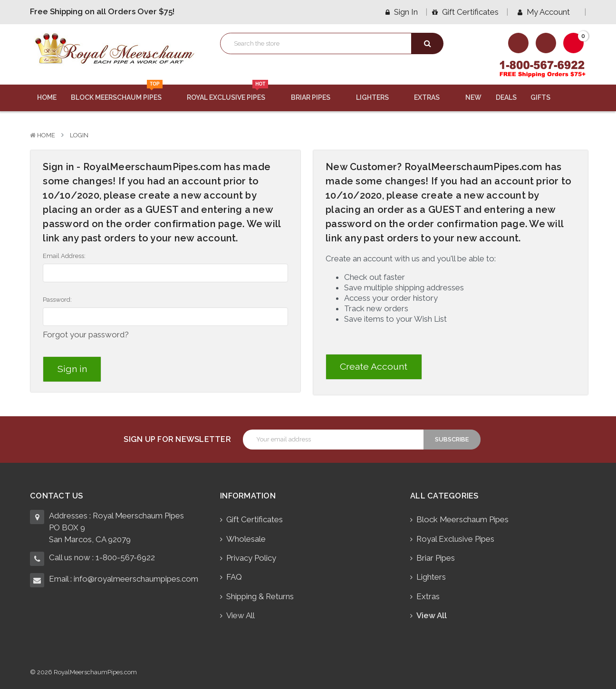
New (473, 97)
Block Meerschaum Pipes (122, 93)
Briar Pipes (316, 97)
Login (79, 135)
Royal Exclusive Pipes (232, 93)
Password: (57, 300)
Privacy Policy (251, 557)
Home (47, 97)
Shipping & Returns (260, 595)
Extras (433, 97)
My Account (547, 12)
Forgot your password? (86, 335)
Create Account (374, 367)
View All (241, 614)
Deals (506, 97)
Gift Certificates (465, 12)
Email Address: (64, 256)
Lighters (378, 97)
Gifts (546, 97)
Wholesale (246, 538)
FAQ (234, 576)
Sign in (402, 12)
